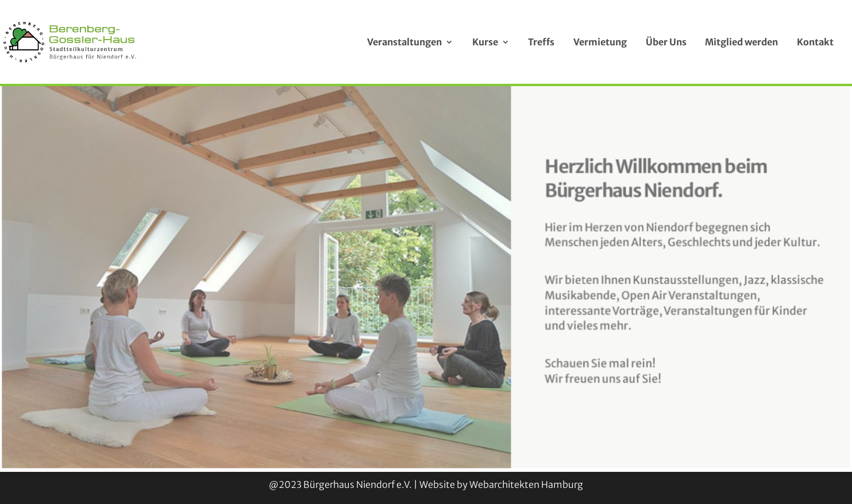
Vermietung (600, 42)
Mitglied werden (741, 42)
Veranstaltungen (404, 42)
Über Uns (666, 42)
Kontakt (815, 42)
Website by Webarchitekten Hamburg (501, 484)
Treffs (541, 42)
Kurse (485, 42)
